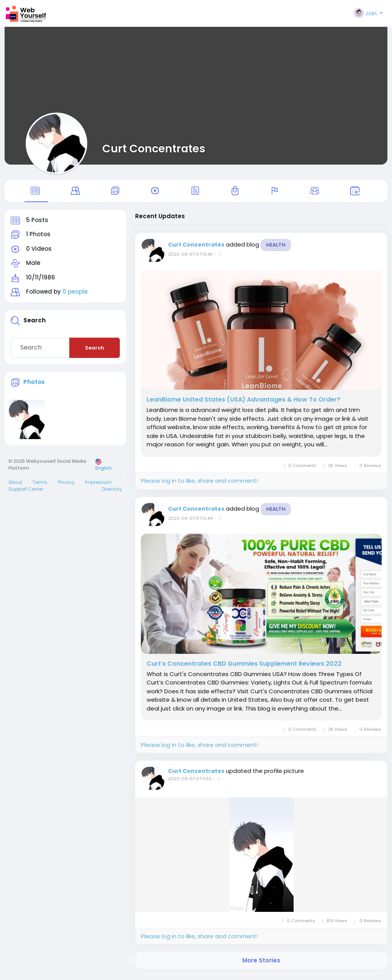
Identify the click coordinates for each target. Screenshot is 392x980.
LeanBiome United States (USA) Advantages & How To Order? (243, 403)
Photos (34, 385)
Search (95, 351)
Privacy (66, 485)
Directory (112, 492)
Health (276, 248)
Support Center (26, 492)
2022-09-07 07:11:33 (190, 782)
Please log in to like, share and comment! (199, 484)
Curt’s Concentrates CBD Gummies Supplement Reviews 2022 (244, 667)
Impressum (98, 485)
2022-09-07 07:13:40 (190, 257)
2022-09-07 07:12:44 (190, 521)
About (15, 485)
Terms (40, 485)
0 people (75, 295)
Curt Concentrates (154, 149)
